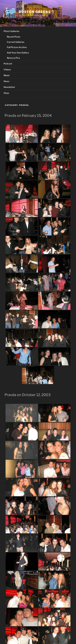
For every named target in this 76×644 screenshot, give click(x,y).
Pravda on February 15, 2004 (28, 115)
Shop (6, 93)
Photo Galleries (11, 31)
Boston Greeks (35, 12)
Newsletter (9, 87)
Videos (7, 70)
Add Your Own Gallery (18, 53)
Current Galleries (16, 42)
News (6, 81)
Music (7, 75)
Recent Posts (14, 37)
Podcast (8, 64)
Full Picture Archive (17, 47)
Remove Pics (13, 58)
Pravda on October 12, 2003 (28, 395)
